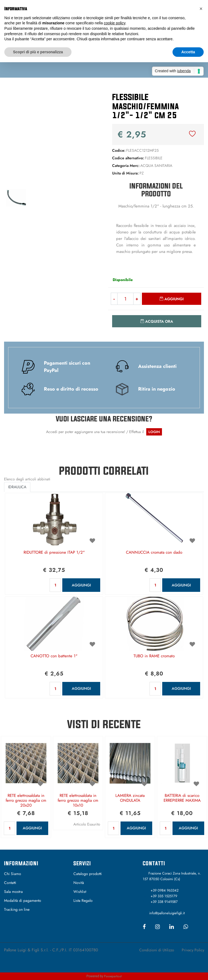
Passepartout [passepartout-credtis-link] (113, 976)
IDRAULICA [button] (17, 487)
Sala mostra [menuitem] (13, 892)
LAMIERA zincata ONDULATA (130, 798)
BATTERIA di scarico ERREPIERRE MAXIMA (182, 798)
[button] (52, 137)
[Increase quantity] (137, 299)
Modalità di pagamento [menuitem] (23, 900)
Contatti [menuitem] (10, 883)
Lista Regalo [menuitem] (83, 900)
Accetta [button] (188, 52)
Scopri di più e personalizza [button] (38, 52)
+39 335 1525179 (164, 896)
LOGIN (154, 432)
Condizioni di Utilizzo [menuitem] (157, 950)
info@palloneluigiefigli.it (167, 913)
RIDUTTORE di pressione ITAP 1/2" (54, 553)
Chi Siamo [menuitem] (13, 874)
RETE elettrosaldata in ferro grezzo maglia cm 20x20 (26, 801)
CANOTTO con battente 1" (54, 656)
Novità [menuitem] (79, 883)
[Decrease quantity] (114, 299)
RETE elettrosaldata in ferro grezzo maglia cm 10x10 (78, 801)
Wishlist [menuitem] (80, 892)
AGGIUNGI (81, 585)
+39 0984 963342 (165, 890)
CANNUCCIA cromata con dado (154, 553)
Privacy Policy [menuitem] (193, 950)
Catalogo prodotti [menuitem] (88, 874)
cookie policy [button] (114, 23)
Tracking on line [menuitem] (17, 909)
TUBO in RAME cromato (154, 656)
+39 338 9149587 (164, 902)
